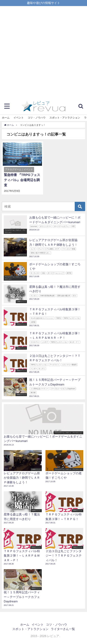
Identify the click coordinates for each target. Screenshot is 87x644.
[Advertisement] (43, 52)
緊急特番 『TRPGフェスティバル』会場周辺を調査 (22, 180)
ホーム (6, 118)
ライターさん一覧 (63, 629)
